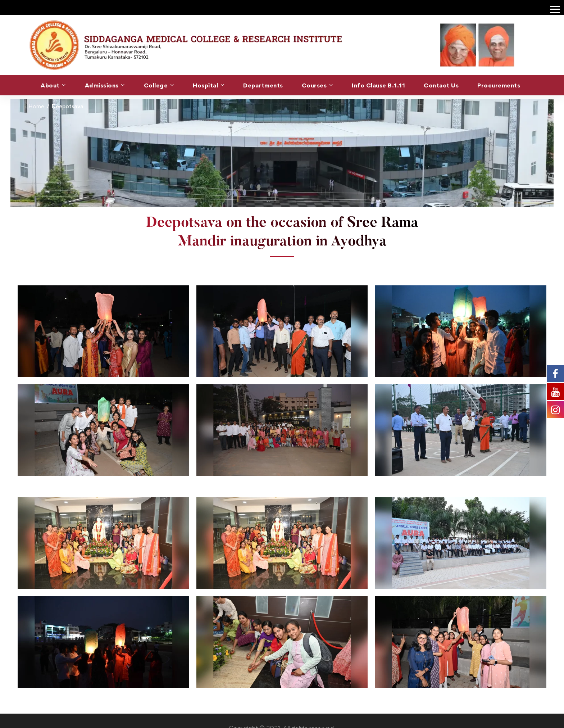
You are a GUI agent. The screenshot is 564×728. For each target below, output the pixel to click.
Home (36, 106)
